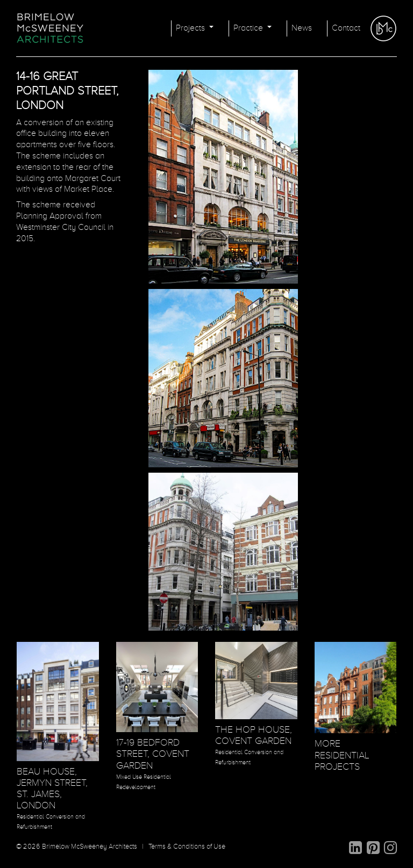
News (302, 28)
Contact (346, 28)
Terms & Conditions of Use (187, 847)
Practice (249, 28)
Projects (191, 28)
